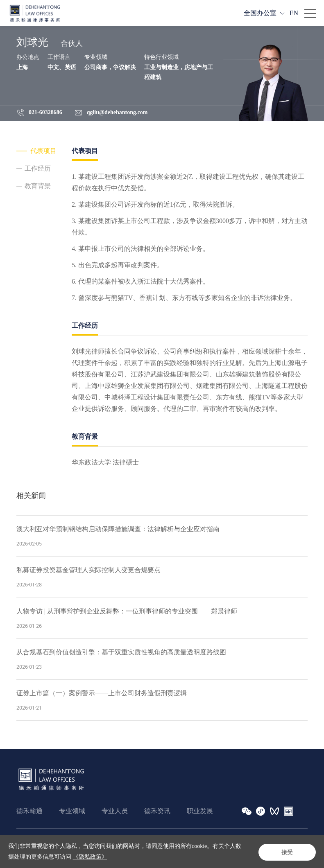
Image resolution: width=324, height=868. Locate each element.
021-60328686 (45, 112)
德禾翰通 (29, 811)
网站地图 (90, 842)
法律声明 (28, 842)
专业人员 (115, 811)
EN (294, 13)
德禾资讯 (157, 811)
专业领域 (72, 811)
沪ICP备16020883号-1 (139, 855)
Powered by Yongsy (193, 855)
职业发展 (200, 811)
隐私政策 (59, 842)
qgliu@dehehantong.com (117, 112)
